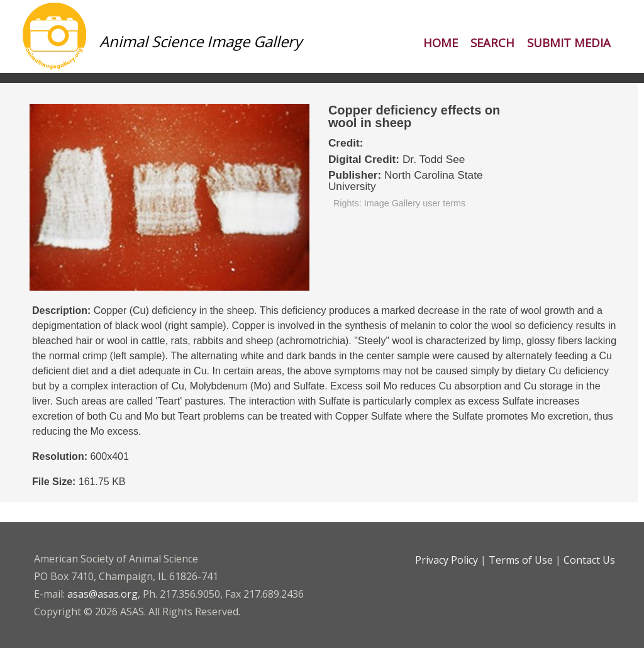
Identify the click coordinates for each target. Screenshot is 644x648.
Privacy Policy (447, 560)
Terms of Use (521, 560)
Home (441, 42)
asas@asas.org (103, 594)
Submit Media (569, 42)
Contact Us (589, 560)
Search (492, 42)
